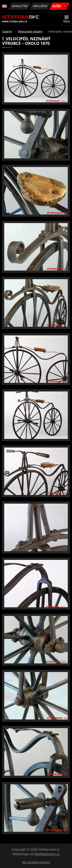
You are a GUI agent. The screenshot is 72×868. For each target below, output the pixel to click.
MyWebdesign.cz (47, 854)
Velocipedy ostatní (30, 31)
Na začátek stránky (36, 862)
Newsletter (20, 6)
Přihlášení (40, 6)
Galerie (7, 31)
